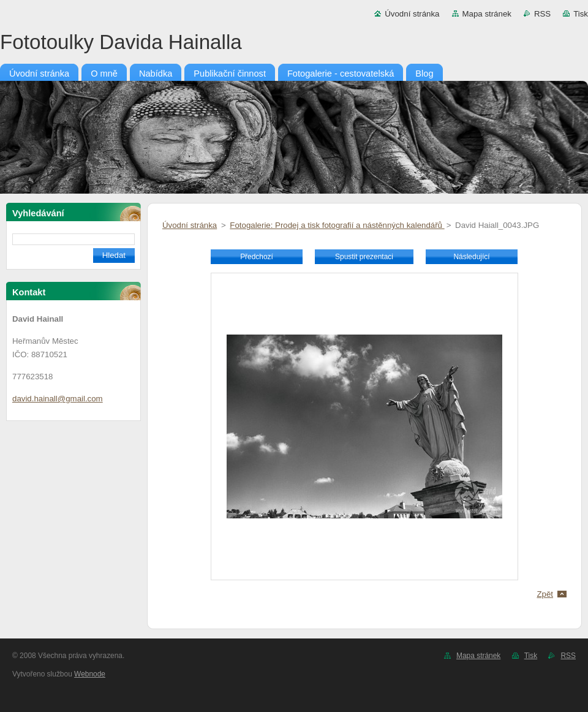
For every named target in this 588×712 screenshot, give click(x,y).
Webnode (90, 674)
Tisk (581, 14)
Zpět (545, 594)
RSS (542, 14)
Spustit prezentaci (364, 257)
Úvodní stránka (412, 14)
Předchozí (257, 257)
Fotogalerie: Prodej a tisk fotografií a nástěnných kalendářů (337, 225)
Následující (471, 257)
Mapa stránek (487, 14)
